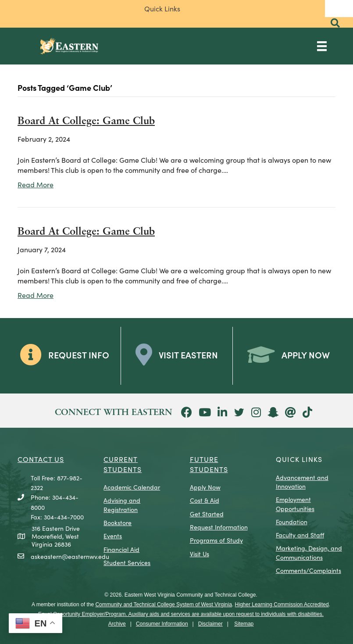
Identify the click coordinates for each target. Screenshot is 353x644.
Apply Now (205, 487)
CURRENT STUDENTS (123, 464)
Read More (36, 184)
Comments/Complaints (308, 570)
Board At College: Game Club (86, 122)
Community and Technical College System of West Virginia (163, 605)
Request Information (219, 527)
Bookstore (118, 522)
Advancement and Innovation (302, 482)
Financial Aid (121, 549)
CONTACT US (41, 459)
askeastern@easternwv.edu (70, 556)
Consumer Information (162, 624)
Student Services (127, 562)
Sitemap (244, 624)
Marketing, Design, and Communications (309, 552)
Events (113, 536)
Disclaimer (210, 624)
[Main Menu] (322, 46)
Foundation (292, 522)
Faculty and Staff (300, 535)
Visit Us (200, 554)
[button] (335, 23)
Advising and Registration (122, 504)
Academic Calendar (132, 487)
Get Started (207, 514)
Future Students (209, 464)
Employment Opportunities (295, 504)
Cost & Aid (205, 500)
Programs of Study (216, 540)
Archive (117, 624)
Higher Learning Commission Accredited (282, 605)
